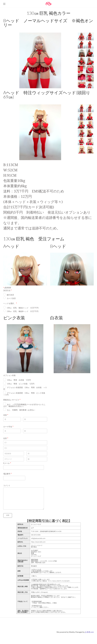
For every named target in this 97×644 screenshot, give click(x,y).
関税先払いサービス (12, 400)
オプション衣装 (9, 375)
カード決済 (11, 298)
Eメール (7, 463)
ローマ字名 (8, 427)
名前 (6, 415)
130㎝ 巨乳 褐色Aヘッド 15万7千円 (23, 308)
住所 (6, 438)
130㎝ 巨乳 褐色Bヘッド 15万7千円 (23, 311)
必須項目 (7, 288)
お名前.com (89, 632)
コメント (7, 486)
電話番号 (7, 474)
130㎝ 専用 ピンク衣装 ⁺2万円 (21, 384)
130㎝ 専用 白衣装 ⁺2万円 (19, 380)
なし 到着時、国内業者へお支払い (21, 410)
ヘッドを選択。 (10, 304)
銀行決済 (10, 295)
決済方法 (7, 291)
